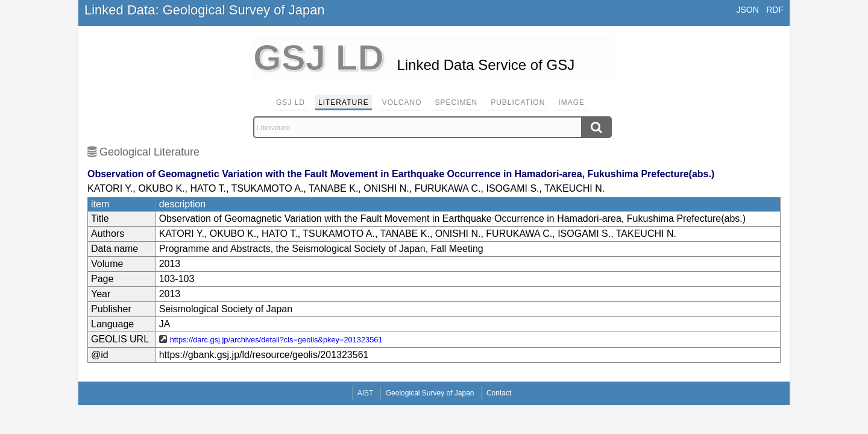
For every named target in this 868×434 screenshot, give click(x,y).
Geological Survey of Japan (430, 393)
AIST (366, 393)
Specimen (457, 102)
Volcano (402, 102)
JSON (747, 10)
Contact (499, 393)
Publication (518, 102)
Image (571, 102)
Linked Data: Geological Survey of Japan (205, 10)
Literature (344, 102)
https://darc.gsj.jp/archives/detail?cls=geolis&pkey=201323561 (276, 340)
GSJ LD (291, 102)
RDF (775, 10)
